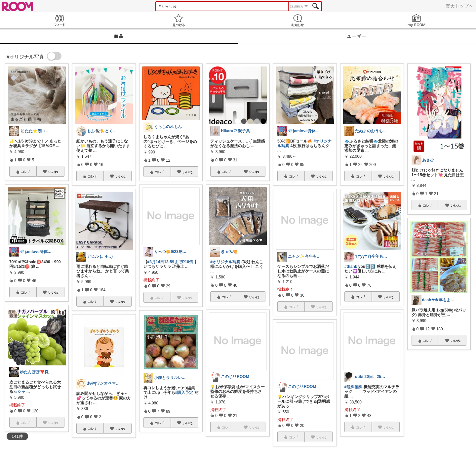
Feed (59, 20)
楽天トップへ (459, 6)
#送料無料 (354, 387)
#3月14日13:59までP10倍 (170, 262)
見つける (178, 20)
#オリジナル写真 (225, 262)
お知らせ (297, 20)
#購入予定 (184, 393)
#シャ (20, 392)
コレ (26, 172)
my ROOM (416, 20)
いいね (53, 172)
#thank (351, 267)
